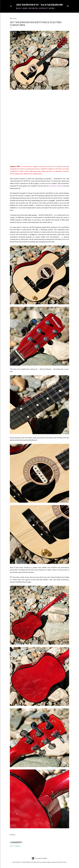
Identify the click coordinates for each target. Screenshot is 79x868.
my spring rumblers (56, 186)
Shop (25, 8)
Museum (33, 8)
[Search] (68, 6)
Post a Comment (15, 846)
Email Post (13, 835)
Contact (43, 8)
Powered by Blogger (39, 858)
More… (52, 8)
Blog (19, 8)
